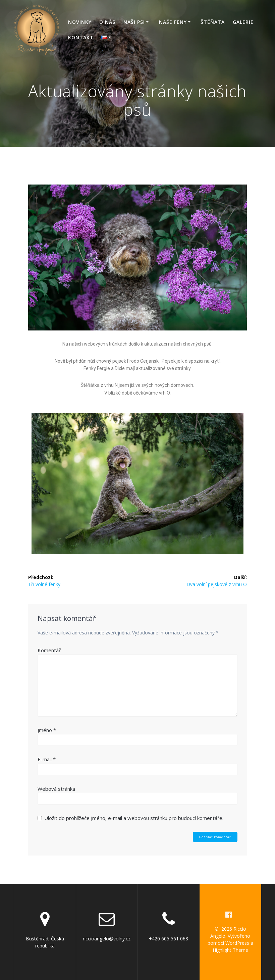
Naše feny (173, 22)
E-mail (47, 759)
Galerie (243, 22)
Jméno (47, 730)
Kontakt (81, 37)
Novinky (80, 22)
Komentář (49, 650)
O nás (107, 22)
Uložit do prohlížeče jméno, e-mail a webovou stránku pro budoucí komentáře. (134, 818)
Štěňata (213, 22)
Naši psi (134, 22)
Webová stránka (56, 789)
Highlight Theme (230, 950)
